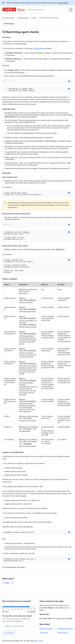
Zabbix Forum (62, 632)
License (40, 641)
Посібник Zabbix (9, 18)
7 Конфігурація (23, 18)
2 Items (34, 18)
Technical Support (46, 628)
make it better (63, 3)
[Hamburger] (71, 10)
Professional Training (65, 628)
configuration (38, 48)
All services (44, 632)
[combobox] (47, 10)
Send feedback (9, 633)
